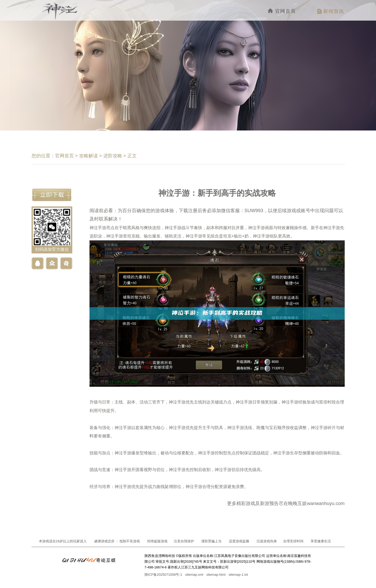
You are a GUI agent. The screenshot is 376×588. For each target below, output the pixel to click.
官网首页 (282, 11)
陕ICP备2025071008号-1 (163, 575)
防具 (219, 428)
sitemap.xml (194, 575)
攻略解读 (88, 156)
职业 (98, 236)
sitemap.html (216, 575)
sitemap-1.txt (238, 575)
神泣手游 (98, 228)
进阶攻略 (113, 156)
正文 (132, 156)
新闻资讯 (331, 11)
